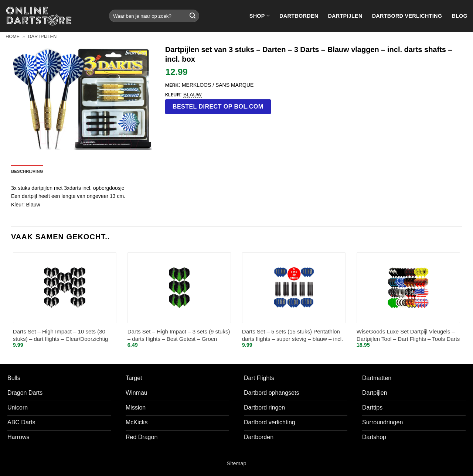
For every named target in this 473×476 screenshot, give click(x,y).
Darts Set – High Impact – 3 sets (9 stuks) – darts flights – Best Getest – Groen (179, 335)
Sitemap (237, 463)
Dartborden (299, 16)
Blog (460, 16)
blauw (193, 95)
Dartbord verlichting (407, 16)
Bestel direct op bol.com (218, 107)
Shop (260, 16)
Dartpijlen (345, 16)
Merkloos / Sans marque (218, 85)
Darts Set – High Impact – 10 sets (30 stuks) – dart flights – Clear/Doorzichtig (61, 335)
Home (13, 36)
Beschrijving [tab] (27, 171)
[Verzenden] (193, 16)
